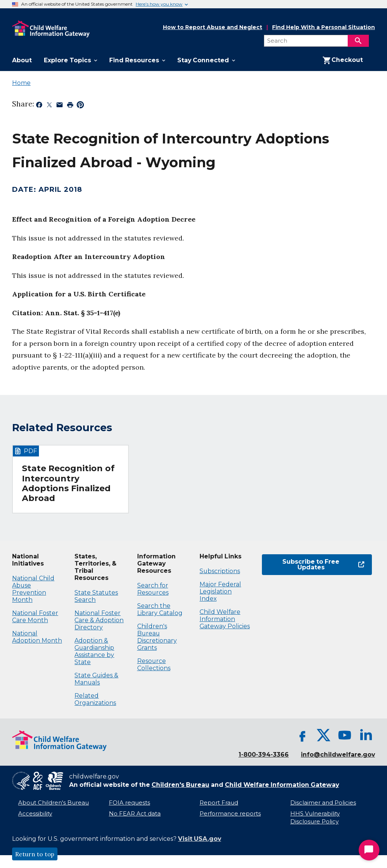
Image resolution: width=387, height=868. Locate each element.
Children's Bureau (180, 785)
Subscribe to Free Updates (323, 565)
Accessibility (35, 814)
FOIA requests (129, 803)
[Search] (358, 41)
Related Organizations (95, 699)
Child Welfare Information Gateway (282, 785)
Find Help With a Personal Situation (324, 27)
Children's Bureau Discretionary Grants (157, 637)
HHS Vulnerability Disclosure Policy (315, 818)
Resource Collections (154, 664)
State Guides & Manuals (96, 679)
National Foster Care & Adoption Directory (99, 620)
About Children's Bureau (53, 803)
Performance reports (230, 814)
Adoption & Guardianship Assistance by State (94, 651)
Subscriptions (220, 571)
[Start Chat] (369, 850)
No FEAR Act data (135, 814)
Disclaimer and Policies (323, 803)
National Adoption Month (37, 637)
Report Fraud (219, 803)
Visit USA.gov (200, 839)
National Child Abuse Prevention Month (33, 589)
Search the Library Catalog (160, 609)
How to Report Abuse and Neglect (213, 28)
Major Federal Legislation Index (220, 591)
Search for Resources (153, 589)
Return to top (35, 854)
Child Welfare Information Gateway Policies (225, 619)
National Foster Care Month (35, 617)
